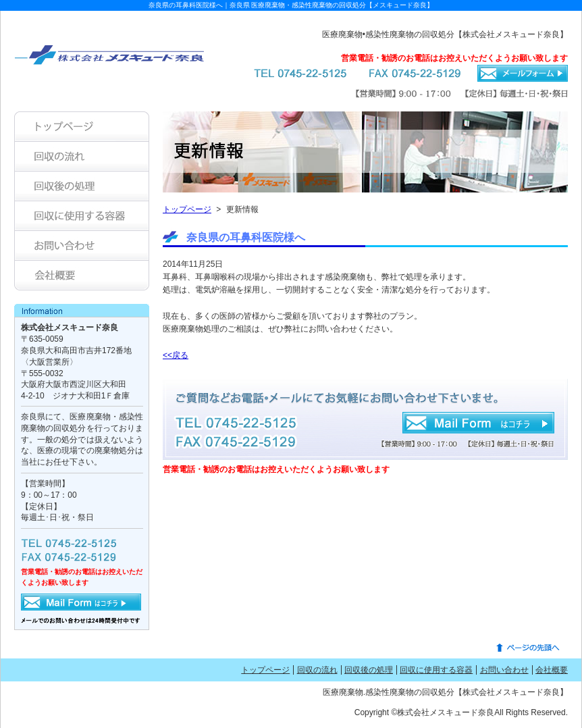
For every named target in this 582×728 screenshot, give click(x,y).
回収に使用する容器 (436, 670)
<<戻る (176, 355)
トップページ (187, 209)
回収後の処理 (369, 670)
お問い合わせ (504, 670)
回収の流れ (317, 670)
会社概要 (552, 670)
